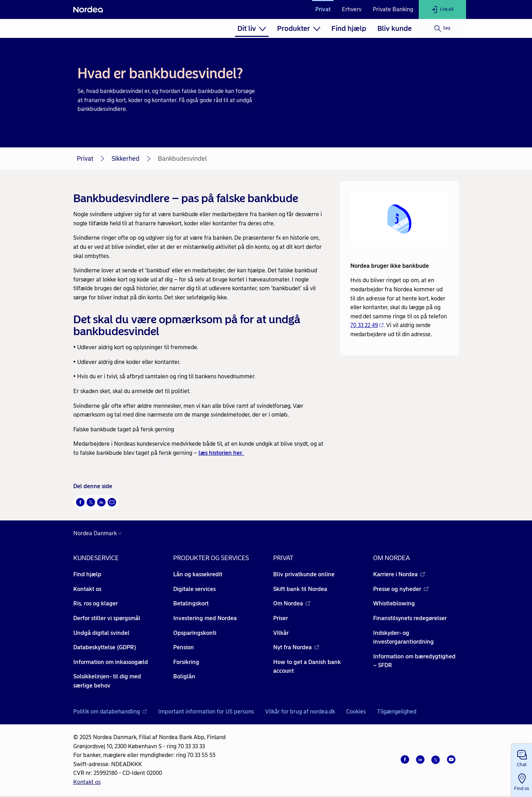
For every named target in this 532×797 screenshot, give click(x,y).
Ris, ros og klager (96, 603)
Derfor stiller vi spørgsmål (107, 618)
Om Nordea (292, 603)
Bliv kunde (395, 28)
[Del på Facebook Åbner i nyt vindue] (80, 502)
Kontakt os (87, 589)
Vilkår (281, 633)
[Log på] (442, 9)
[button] (522, 757)
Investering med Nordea (205, 618)
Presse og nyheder (401, 589)
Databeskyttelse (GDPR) (105, 647)
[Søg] (442, 28)
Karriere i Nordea (399, 574)
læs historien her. (221, 453)
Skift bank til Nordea (300, 589)
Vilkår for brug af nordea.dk (300, 712)
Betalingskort (191, 603)
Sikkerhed (126, 159)
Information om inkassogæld (111, 662)
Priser (281, 618)
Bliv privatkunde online (304, 574)
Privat (323, 9)
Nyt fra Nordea (296, 647)
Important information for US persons (206, 712)
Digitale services (194, 589)
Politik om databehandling (110, 712)
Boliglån (184, 676)
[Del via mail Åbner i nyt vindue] (112, 502)
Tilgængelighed (397, 712)
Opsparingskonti (195, 633)
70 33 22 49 (367, 325)
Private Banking (393, 9)
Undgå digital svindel (101, 633)
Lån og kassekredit (198, 574)
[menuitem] (252, 28)
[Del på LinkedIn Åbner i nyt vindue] (101, 502)
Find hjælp (349, 28)
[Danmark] (99, 533)
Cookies (356, 712)
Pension (184, 647)
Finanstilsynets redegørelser (410, 618)
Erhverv (352, 9)
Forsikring (186, 662)
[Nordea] (88, 9)
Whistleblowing (394, 603)
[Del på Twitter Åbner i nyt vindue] (91, 502)
